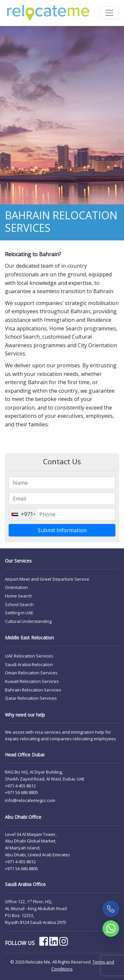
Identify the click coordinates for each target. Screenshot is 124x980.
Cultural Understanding (28, 621)
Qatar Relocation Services (31, 698)
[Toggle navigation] (109, 13)
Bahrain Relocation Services (33, 690)
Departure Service (71, 579)
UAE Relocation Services (29, 656)
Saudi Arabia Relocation (29, 664)
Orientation (16, 587)
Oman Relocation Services (31, 673)
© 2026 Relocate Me (30, 962)
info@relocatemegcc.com (30, 800)
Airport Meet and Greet (28, 579)
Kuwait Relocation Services (32, 681)
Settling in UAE (19, 613)
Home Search (19, 596)
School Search (19, 604)
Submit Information (62, 530)
